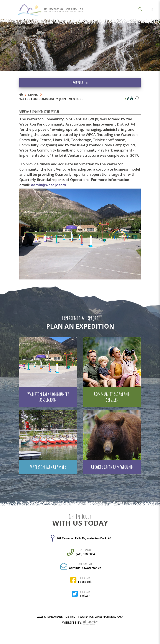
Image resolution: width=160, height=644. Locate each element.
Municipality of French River (50, 10)
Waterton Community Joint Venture (51, 99)
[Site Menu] (80, 83)
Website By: (80, 623)
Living (33, 95)
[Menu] (152, 10)
